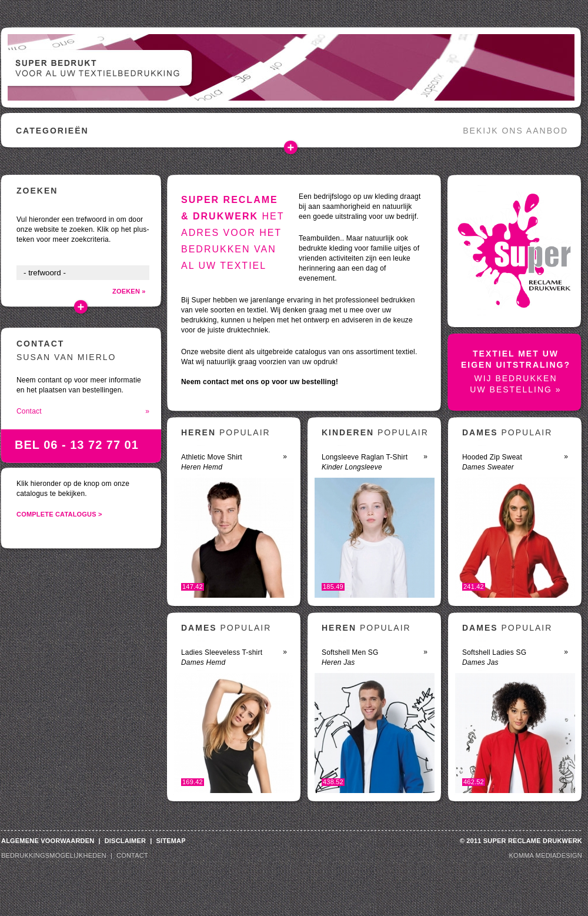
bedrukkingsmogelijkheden (54, 855)
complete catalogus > (59, 514)
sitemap (171, 841)
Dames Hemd (203, 662)
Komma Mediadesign (546, 855)
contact (132, 855)
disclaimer (125, 841)
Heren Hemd (202, 467)
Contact (83, 411)
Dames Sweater (488, 467)
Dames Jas (480, 662)
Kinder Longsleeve (352, 467)
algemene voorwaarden (48, 841)
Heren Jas (338, 662)
